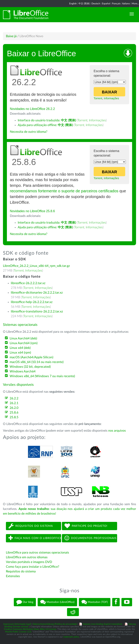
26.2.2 (14, 398)
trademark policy (71, 637)
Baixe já (11, 36)
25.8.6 (14, 413)
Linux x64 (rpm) (20, 353)
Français (116, 4)
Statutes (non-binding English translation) (102, 624)
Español (106, 4)
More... (135, 4)
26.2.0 (14, 408)
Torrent (98, 98)
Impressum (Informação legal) (17, 624)
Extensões (13, 576)
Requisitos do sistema (31, 526)
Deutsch (96, 4)
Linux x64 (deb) (20, 348)
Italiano (126, 4)
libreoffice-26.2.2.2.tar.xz (28, 283)
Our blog (25, 602)
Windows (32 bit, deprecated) (30, 367)
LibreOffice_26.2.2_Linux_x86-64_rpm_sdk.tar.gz (36, 266)
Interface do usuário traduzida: (47, 120)
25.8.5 (14, 417)
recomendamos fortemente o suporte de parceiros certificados (64, 191)
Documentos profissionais (90, 538)
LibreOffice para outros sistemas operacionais (37, 553)
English (73, 4)
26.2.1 (14, 403)
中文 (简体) (84, 4)
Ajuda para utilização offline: (45, 125)
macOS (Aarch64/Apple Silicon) (31, 357)
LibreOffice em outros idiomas (27, 557)
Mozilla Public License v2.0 (18, 632)
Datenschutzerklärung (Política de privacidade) (55, 624)
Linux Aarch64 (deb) (23, 338)
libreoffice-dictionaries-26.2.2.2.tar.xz (37, 293)
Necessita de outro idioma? (29, 132)
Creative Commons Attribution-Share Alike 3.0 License (30, 629)
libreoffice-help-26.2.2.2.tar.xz (32, 302)
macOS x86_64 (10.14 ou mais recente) (37, 362)
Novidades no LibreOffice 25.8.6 (32, 211)
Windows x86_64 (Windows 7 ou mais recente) (42, 376)
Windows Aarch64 (23, 371)
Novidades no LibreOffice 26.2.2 (32, 109)
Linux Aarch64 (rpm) (24, 343)
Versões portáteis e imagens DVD (29, 562)
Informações (111, 98)
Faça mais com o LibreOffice (35, 538)
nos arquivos (117, 431)
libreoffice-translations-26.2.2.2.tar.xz (37, 311)
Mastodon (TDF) (95, 602)
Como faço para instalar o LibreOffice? (33, 567)
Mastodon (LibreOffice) (57, 602)
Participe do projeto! (86, 526)
